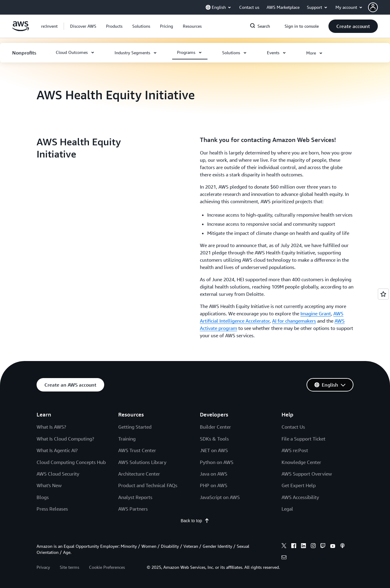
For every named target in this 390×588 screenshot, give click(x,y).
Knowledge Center (301, 479)
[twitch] (323, 563)
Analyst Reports (135, 514)
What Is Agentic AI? (57, 467)
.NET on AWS (214, 467)
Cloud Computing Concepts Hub (71, 479)
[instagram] (313, 563)
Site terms (69, 584)
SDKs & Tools (214, 456)
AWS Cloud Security (58, 491)
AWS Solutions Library (142, 479)
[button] (379, 7)
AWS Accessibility (300, 514)
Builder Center (215, 444)
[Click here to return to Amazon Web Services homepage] (21, 30)
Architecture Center (139, 491)
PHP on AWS (214, 502)
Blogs (43, 514)
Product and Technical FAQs (148, 502)
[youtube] (333, 563)
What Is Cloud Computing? (65, 456)
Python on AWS (217, 479)
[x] (284, 563)
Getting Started (135, 444)
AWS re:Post (295, 467)
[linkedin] (303, 563)
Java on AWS (214, 491)
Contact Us (293, 444)
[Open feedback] (383, 294)
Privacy (43, 584)
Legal (287, 526)
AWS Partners (133, 526)
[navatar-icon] (373, 7)
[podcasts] (342, 563)
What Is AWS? (51, 444)
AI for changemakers (294, 321)
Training (127, 456)
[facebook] (294, 563)
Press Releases (52, 526)
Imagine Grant (316, 313)
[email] (284, 575)
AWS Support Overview (307, 491)
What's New (49, 502)
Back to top (195, 537)
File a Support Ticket (303, 456)
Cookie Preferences (107, 584)
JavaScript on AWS (220, 514)
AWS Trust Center (137, 467)
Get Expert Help (299, 502)
